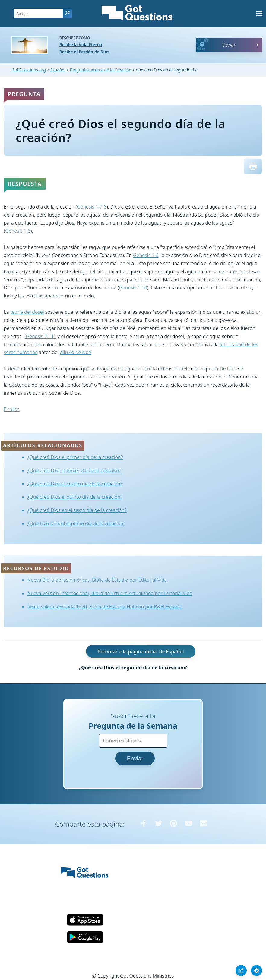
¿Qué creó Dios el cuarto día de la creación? (75, 484)
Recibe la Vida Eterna (81, 44)
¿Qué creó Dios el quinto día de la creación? (75, 497)
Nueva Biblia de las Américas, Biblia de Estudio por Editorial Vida (97, 580)
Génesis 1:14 (133, 287)
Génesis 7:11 (40, 336)
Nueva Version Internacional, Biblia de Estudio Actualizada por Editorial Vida (110, 593)
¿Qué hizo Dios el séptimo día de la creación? (76, 523)
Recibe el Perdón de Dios (84, 52)
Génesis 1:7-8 (92, 207)
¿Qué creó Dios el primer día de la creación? (75, 457)
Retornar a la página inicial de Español (141, 652)
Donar (229, 45)
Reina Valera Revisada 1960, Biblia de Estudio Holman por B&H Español (105, 607)
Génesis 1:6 (18, 231)
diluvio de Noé (75, 352)
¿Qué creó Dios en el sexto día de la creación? (77, 510)
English (12, 409)
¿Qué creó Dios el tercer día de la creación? (74, 470)
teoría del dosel (27, 312)
